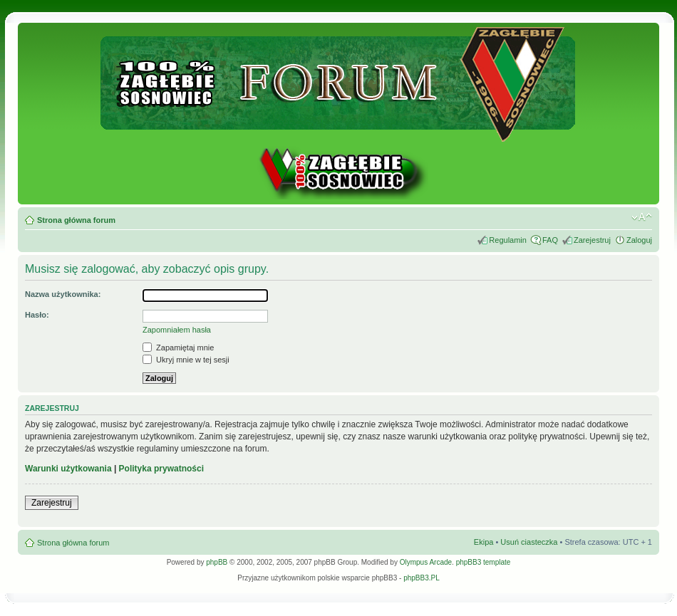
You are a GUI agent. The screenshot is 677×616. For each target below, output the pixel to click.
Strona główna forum (76, 220)
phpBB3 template (484, 562)
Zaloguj (639, 240)
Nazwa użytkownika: (63, 294)
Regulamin (508, 240)
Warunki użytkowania (68, 469)
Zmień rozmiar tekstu (642, 217)
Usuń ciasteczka (529, 542)
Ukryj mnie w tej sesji (186, 360)
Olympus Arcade (426, 562)
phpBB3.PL (422, 578)
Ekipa (484, 542)
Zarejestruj (592, 240)
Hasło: (37, 315)
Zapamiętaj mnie (178, 348)
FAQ (550, 240)
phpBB (217, 562)
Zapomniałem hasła (177, 330)
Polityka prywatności (161, 469)
